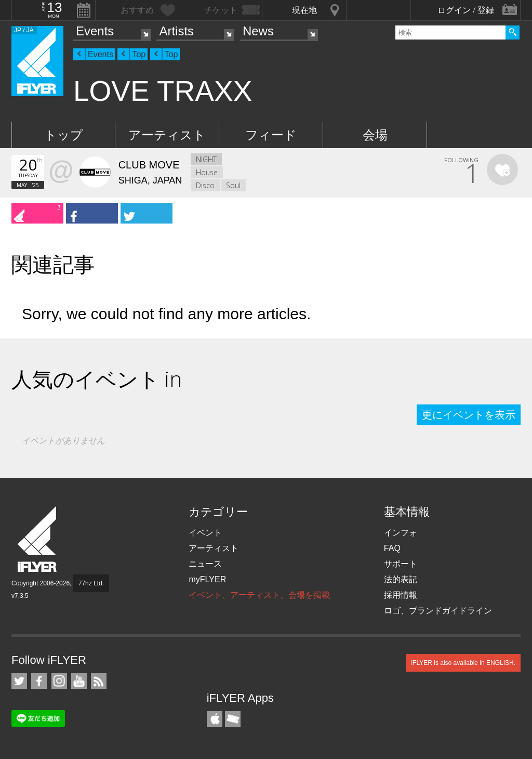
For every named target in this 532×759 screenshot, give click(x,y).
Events (95, 31)
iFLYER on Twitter (19, 681)
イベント (205, 533)
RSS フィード (99, 681)
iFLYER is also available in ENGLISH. (463, 663)
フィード (271, 135)
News (258, 31)
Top (139, 54)
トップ (64, 135)
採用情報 (401, 595)
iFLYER (38, 539)
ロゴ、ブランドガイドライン (438, 611)
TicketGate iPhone (233, 719)
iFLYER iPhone (215, 719)
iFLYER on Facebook (39, 681)
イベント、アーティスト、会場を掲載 (259, 595)
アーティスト (167, 135)
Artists (176, 31)
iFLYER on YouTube (79, 681)
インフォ (401, 533)
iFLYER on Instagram (59, 681)
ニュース (205, 564)
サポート (401, 564)
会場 (375, 135)
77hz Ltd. (91, 583)
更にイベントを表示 (469, 415)
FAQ (392, 548)
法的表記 (401, 579)
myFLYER (207, 579)
